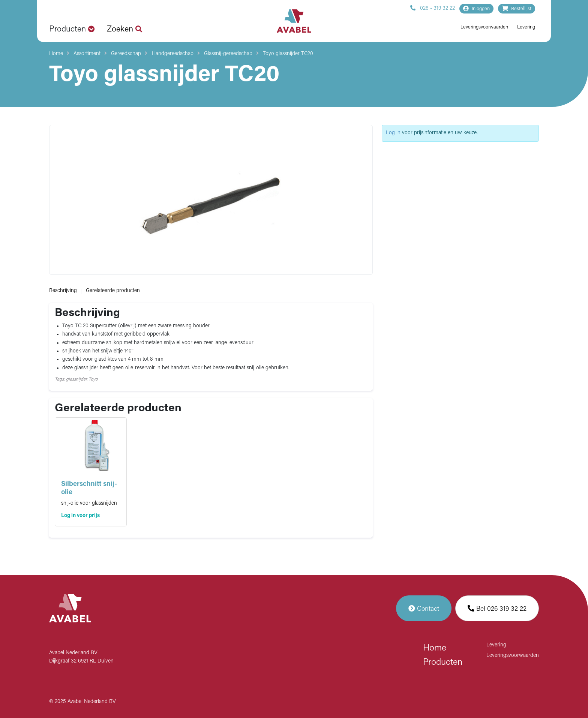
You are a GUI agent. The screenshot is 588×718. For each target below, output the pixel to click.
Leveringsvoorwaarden (484, 27)
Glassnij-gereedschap (228, 54)
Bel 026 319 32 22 (497, 608)
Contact (424, 608)
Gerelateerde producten (113, 291)
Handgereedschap (173, 54)
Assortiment (87, 54)
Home (56, 54)
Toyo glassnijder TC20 (288, 54)
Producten (443, 663)
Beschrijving (63, 291)
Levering (526, 27)
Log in (393, 133)
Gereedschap (126, 54)
